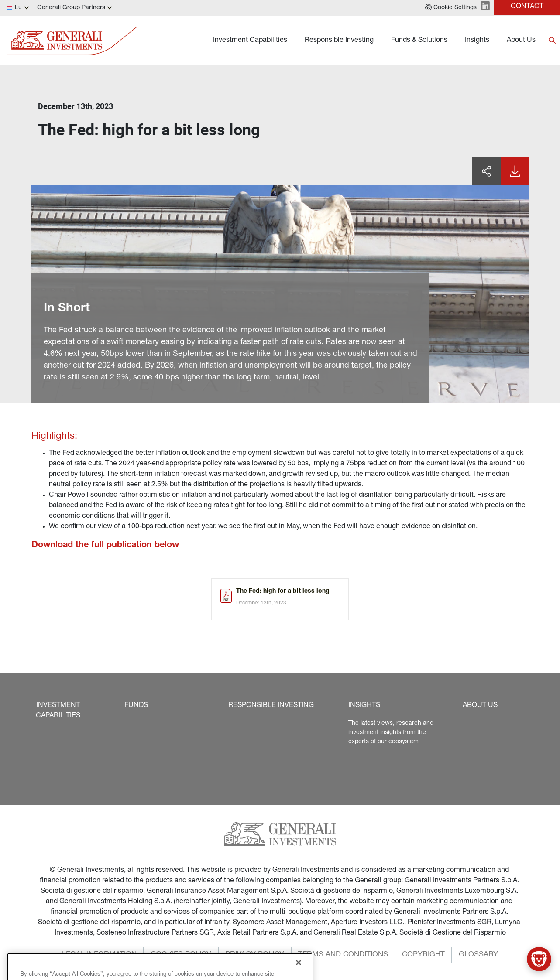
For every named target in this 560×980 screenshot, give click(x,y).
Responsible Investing (339, 41)
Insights (477, 41)
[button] (451, 8)
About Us (521, 41)
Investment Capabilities (250, 41)
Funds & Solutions (419, 41)
